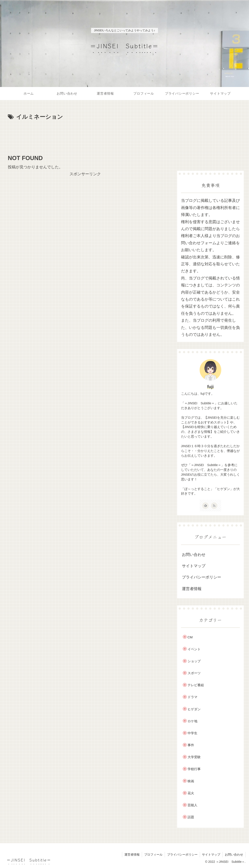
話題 (191, 817)
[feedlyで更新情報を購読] (205, 506)
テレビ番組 (196, 685)
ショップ (194, 661)
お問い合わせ (194, 555)
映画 (191, 781)
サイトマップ (194, 566)
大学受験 (194, 757)
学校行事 (194, 769)
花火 (191, 793)
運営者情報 (192, 589)
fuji (210, 387)
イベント (194, 649)
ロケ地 (192, 721)
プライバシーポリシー (202, 577)
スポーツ (194, 673)
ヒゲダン (194, 709)
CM (190, 637)
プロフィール (153, 855)
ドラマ (192, 697)
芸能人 (192, 805)
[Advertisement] (85, 135)
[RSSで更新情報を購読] (214, 506)
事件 (191, 745)
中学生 (192, 733)
